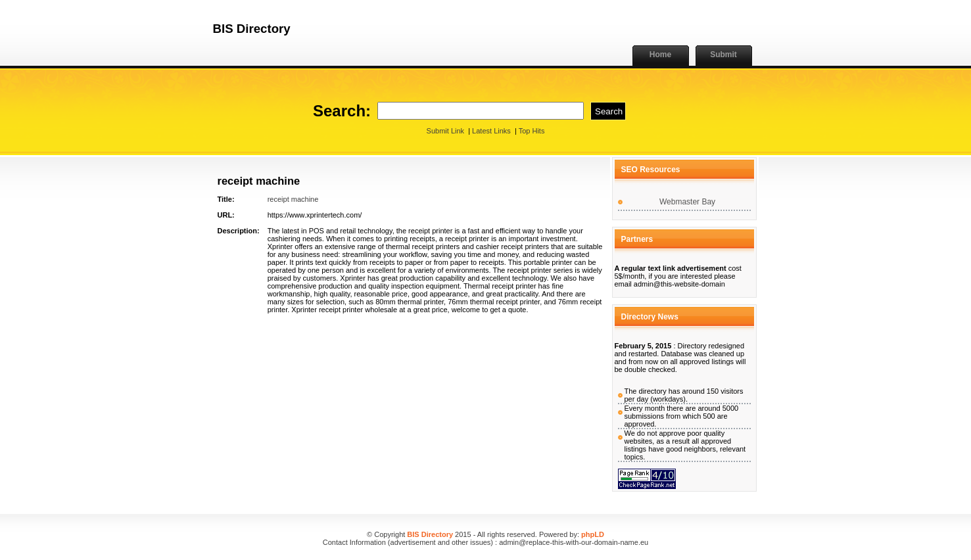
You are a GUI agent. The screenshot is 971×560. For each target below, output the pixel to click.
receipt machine (293, 199)
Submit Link (445, 131)
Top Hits (532, 131)
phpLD (593, 534)
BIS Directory (430, 534)
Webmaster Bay (687, 202)
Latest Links (491, 131)
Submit (723, 55)
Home (660, 55)
